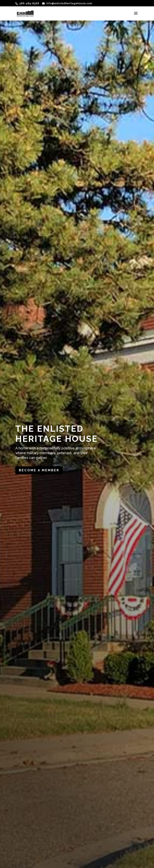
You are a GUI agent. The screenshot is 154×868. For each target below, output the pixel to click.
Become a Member (39, 470)
